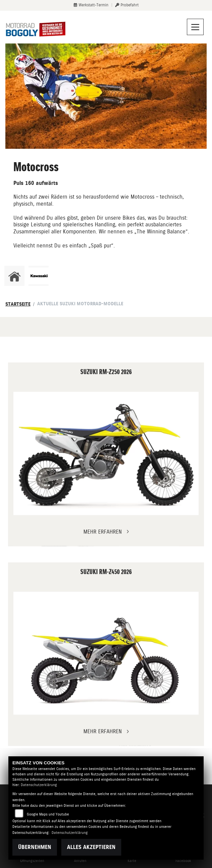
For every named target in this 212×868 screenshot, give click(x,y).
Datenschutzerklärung (39, 785)
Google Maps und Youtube (48, 814)
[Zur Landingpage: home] (14, 276)
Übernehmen (35, 847)
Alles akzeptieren (91, 847)
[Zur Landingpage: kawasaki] (39, 276)
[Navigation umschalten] (195, 27)
